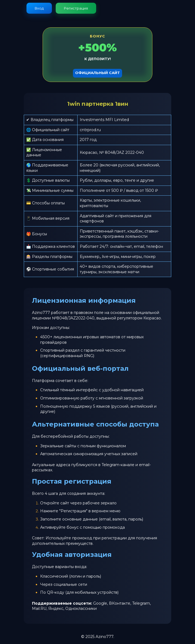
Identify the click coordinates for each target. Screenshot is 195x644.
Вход (39, 8)
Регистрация (76, 8)
